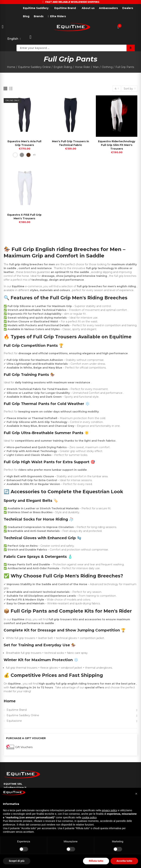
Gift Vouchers (24, 747)
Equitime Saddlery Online (23, 715)
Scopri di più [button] (17, 861)
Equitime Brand (17, 710)
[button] (136, 794)
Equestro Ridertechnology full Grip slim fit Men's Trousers (117, 145)
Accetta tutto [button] (124, 861)
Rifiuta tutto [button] (96, 861)
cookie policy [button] (89, 817)
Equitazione (14, 721)
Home (10, 701)
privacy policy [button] (110, 810)
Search (131, 48)
